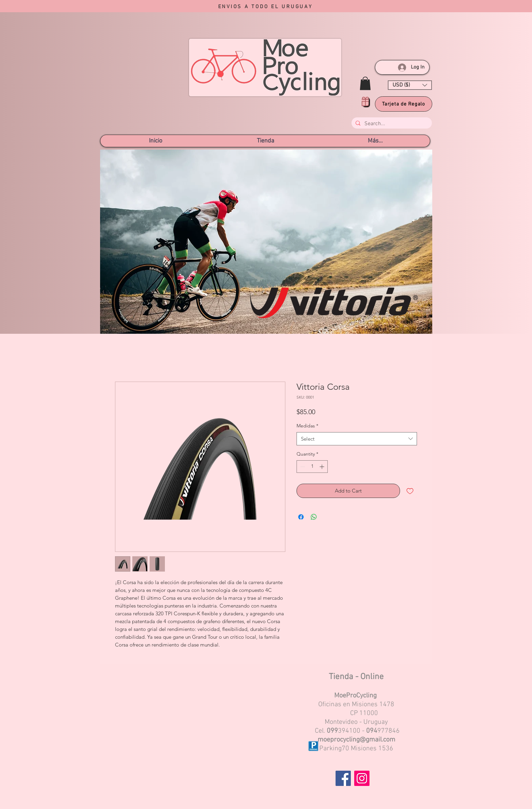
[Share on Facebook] (301, 517)
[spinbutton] (312, 467)
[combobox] (357, 439)
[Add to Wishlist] (410, 491)
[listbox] (410, 85)
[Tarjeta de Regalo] (404, 104)
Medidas (307, 426)
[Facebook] (343, 778)
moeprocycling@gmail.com (356, 740)
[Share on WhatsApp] (314, 517)
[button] (365, 83)
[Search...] (391, 124)
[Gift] (365, 101)
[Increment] (322, 467)
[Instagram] (362, 778)
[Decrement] (302, 467)
